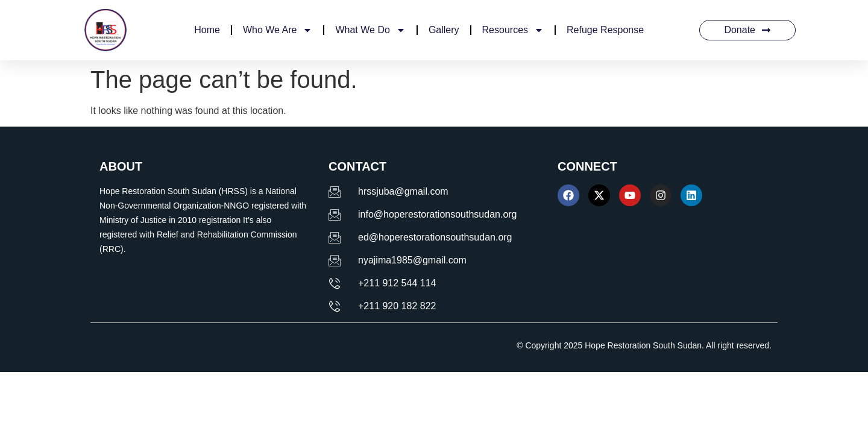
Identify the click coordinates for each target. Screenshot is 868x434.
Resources (513, 30)
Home (207, 30)
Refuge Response (605, 30)
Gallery (444, 30)
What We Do (370, 30)
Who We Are (278, 30)
